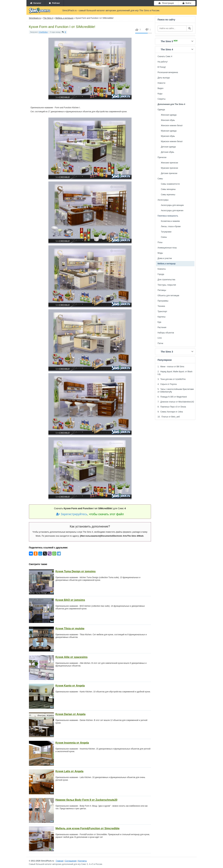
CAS (160, 338)
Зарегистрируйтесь (72, 514)
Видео (161, 88)
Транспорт (162, 311)
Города (161, 274)
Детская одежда (168, 147)
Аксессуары (163, 200)
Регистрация (166, 3)
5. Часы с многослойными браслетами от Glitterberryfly (176, 391)
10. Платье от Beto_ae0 (169, 417)
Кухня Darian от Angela (71, 714)
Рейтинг (54, 3)
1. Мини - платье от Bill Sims (171, 367)
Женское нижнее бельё (172, 126)
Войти (187, 3)
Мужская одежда (169, 131)
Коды (160, 94)
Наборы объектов (166, 333)
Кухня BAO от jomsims (70, 600)
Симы (160, 179)
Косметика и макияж (170, 221)
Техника (161, 306)
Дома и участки (165, 258)
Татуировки (166, 232)
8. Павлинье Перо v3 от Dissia (172, 407)
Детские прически (169, 173)
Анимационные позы (167, 248)
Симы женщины (168, 189)
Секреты (162, 99)
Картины (162, 317)
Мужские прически (170, 168)
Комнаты (162, 269)
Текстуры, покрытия (167, 285)
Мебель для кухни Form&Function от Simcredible (88, 828)
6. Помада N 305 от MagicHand (172, 397)
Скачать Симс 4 (165, 56)
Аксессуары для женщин (172, 205)
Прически (162, 157)
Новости (161, 83)
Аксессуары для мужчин (172, 211)
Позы (160, 242)
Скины (164, 237)
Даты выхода (164, 78)
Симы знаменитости (170, 184)
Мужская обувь (168, 136)
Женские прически (170, 163)
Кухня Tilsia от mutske (70, 629)
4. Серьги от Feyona (167, 384)
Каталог (36, 3)
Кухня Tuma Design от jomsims (76, 571)
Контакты (82, 861)
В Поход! (162, 67)
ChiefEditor (43, 32)
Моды (160, 253)
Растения (162, 327)
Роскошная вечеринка (168, 72)
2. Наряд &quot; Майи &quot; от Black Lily (175, 373)
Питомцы (162, 290)
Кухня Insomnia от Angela (72, 743)
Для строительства (166, 280)
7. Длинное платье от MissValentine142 (176, 402)
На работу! (163, 62)
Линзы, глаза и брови (171, 226)
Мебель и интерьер (167, 264)
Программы (163, 301)
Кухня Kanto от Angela (70, 686)
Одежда (161, 110)
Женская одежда (169, 115)
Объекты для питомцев (168, 296)
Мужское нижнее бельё (172, 141)
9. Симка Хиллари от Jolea (170, 412)
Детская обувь (168, 152)
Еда (159, 322)
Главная (60, 861)
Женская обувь (168, 120)
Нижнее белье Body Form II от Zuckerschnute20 (86, 800)
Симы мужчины (168, 195)
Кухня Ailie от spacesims (72, 657)
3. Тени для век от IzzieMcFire (172, 379)
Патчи (160, 343)
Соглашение (71, 861)
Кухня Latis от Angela (70, 771)
